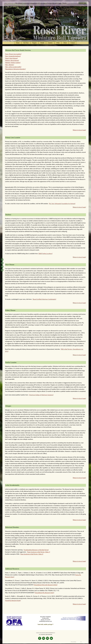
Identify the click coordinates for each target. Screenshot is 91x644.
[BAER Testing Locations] (45, 252)
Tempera (78, 640)
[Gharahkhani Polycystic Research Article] (46, 583)
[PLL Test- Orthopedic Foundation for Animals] (62, 202)
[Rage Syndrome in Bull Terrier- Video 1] (39, 551)
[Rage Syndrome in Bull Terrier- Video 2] (32, 553)
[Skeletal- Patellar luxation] (13, 61)
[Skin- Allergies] (10, 63)
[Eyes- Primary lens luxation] (13, 53)
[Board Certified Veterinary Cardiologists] (44, 298)
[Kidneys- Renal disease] (12, 59)
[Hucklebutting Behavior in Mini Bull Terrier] (36, 548)
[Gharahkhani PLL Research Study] (44, 591)
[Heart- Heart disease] (11, 57)
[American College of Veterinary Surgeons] (41, 394)
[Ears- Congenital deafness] (13, 55)
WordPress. (84, 640)
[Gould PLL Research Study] (13, 599)
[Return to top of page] (79, 129)
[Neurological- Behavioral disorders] (15, 68)
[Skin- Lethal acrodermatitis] (13, 66)
